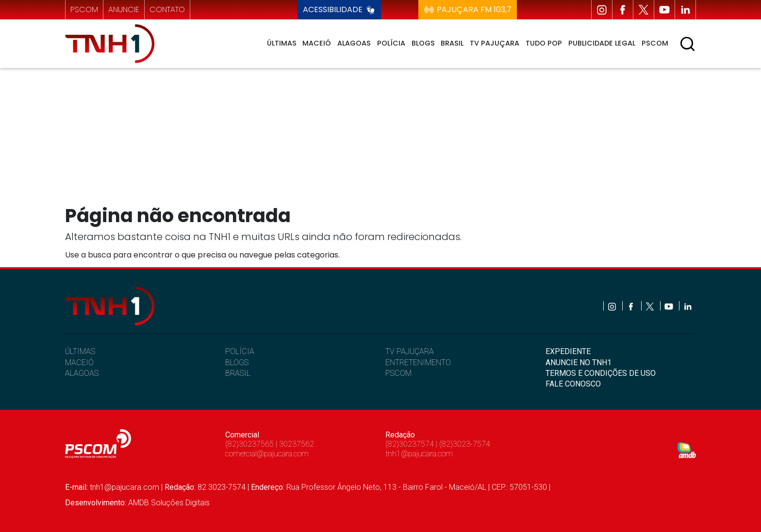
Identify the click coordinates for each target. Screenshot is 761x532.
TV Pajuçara (495, 43)
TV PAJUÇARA (410, 351)
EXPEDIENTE (568, 351)
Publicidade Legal (602, 43)
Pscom (655, 43)
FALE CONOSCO (573, 384)
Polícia (391, 43)
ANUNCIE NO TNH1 (579, 363)
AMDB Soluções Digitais (169, 503)
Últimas (282, 43)
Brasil (452, 43)
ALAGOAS (82, 373)
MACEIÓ (79, 363)
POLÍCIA (240, 351)
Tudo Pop (544, 43)
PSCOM (398, 373)
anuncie (124, 9)
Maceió (317, 43)
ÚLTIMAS (80, 351)
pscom (84, 9)
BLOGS (237, 363)
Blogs (423, 43)
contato (167, 9)
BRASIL (238, 373)
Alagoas (354, 43)
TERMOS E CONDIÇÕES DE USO (601, 373)
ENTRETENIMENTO (418, 363)
